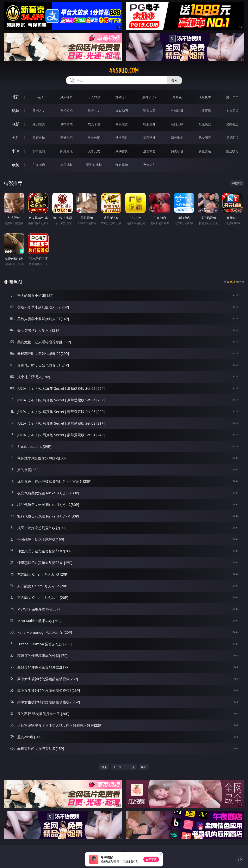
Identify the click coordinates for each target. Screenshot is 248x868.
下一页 (131, 767)
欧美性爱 (122, 124)
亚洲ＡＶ (39, 111)
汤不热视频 (94, 165)
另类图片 (232, 138)
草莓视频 (66, 165)
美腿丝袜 (149, 138)
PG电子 (39, 97)
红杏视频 (122, 165)
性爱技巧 (232, 151)
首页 (104, 767)
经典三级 (177, 124)
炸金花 (177, 97)
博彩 (15, 97)
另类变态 (232, 124)
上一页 (117, 767)
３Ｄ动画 (122, 111)
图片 (15, 138)
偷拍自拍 (66, 124)
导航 (15, 165)
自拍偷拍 (66, 111)
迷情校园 (149, 151)
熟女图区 (205, 138)
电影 (15, 124)
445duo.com (124, 70)
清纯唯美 (177, 138)
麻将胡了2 (149, 97)
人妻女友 (94, 151)
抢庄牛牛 (232, 97)
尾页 (144, 767)
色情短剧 (149, 165)
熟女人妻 (149, 111)
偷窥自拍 (39, 138)
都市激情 (39, 151)
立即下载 (151, 859)
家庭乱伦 (66, 151)
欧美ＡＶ (94, 111)
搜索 (174, 80)
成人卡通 (94, 124)
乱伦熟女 (205, 124)
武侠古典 (122, 151)
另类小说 (177, 151)
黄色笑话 (205, 151)
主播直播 (205, 111)
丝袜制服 (177, 111)
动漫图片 (122, 138)
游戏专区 (122, 97)
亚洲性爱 (39, 124)
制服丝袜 (149, 124)
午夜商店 (39, 165)
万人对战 (94, 97)
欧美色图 (94, 138)
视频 (15, 110)
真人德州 (66, 97)
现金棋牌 (205, 97)
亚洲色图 (66, 138)
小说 (15, 151)
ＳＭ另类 (232, 111)
